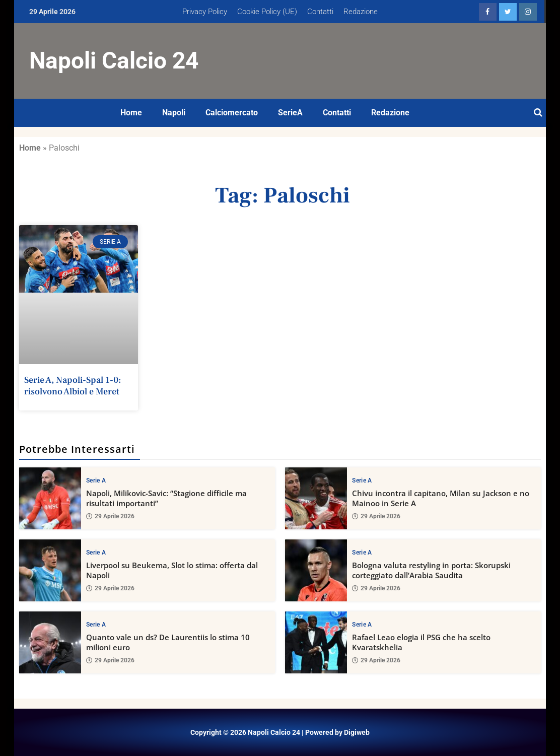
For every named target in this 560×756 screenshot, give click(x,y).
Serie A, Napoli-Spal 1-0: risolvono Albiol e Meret (73, 386)
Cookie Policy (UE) (267, 12)
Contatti (320, 12)
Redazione (361, 12)
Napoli (174, 113)
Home (131, 113)
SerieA (290, 113)
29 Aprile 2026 (110, 516)
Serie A (96, 480)
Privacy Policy (205, 12)
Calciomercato (232, 113)
